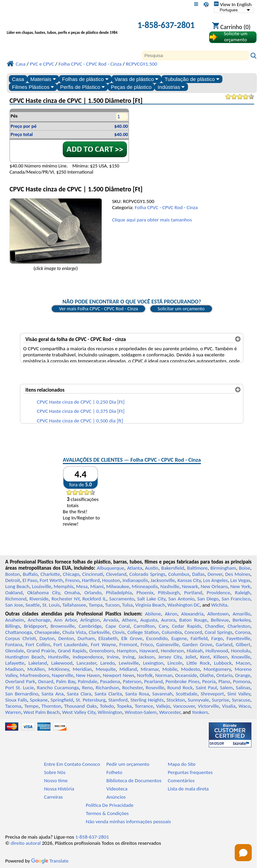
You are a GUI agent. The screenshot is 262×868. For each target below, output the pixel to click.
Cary (164, 626)
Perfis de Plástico (82, 87)
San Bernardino (22, 694)
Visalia (229, 706)
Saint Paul (206, 688)
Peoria (209, 681)
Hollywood (217, 651)
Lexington (153, 663)
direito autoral (26, 843)
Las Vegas (240, 580)
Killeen (221, 657)
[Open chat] (243, 853)
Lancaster (86, 663)
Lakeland (38, 663)
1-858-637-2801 (166, 25)
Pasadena (110, 681)
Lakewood (62, 663)
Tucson (112, 605)
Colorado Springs (147, 574)
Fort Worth (51, 580)
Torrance (144, 706)
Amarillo (242, 614)
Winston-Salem (141, 712)
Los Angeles (216, 580)
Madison (14, 669)
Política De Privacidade (110, 805)
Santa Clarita (108, 694)
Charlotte (50, 574)
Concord (193, 632)
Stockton (176, 700)
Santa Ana (53, 694)
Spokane (39, 700)
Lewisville (129, 663)
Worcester (170, 712)
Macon (243, 663)
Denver (215, 574)
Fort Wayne (103, 645)
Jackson (147, 657)
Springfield (62, 700)
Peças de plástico (131, 87)
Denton (66, 638)
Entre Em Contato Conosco (72, 764)
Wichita (219, 605)
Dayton (47, 638)
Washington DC (184, 605)
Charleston (239, 626)
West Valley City (79, 712)
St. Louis (51, 605)
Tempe (31, 706)
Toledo (107, 706)
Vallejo (163, 706)
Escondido (157, 638)
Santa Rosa (137, 694)
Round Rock (180, 688)
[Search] (195, 56)
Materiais (43, 79)
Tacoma (13, 706)
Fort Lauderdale (71, 645)
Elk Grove (132, 638)
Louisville (42, 586)
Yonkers (200, 712)
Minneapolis (145, 586)
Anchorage (39, 620)
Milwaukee (118, 586)
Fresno (72, 580)
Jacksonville (163, 580)
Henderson (173, 651)
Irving (128, 657)
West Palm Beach (42, 712)
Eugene (179, 638)
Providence (219, 593)
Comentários (181, 781)
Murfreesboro (34, 675)
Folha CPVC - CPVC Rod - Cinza (166, 207)
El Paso (30, 580)
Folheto (114, 772)
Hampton (127, 651)
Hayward (149, 651)
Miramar (150, 669)
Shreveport (212, 694)
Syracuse (241, 700)
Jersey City (170, 657)
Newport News (118, 675)
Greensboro (101, 651)
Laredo (107, 663)
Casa (18, 79)
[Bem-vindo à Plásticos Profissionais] (65, 26)
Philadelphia (119, 593)
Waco (244, 706)
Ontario (224, 675)
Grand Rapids (72, 651)
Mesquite (105, 669)
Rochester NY (65, 599)
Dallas (198, 574)
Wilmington (110, 712)
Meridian (82, 669)
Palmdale (88, 681)
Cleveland (116, 574)
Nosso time (56, 781)
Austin (152, 568)
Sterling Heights (147, 700)
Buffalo (30, 574)
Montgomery (217, 669)
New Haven (88, 675)
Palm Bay (65, 681)
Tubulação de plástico (192, 79)
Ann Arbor (65, 620)
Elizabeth (108, 638)
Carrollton (144, 626)
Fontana (14, 645)
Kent (205, 657)
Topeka (125, 706)
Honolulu (241, 651)
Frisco (147, 645)
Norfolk (145, 675)
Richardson (107, 688)
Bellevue (220, 620)
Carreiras (53, 797)
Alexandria (192, 614)
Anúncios (116, 797)
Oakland (14, 593)
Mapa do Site (182, 764)
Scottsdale (186, 694)
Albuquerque (111, 568)
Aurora (168, 620)
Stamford (118, 700)
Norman (164, 675)
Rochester (132, 688)
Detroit (13, 580)
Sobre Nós (55, 772)
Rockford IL (94, 599)
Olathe (207, 675)
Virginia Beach (150, 605)
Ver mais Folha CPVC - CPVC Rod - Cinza (99, 309)
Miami (97, 586)
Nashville (170, 586)
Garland (224, 645)
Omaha (72, 593)
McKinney (59, 669)
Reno (87, 688)
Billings (12, 626)
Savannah (162, 694)
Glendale (14, 651)
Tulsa (127, 605)
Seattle (32, 605)
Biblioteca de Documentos (134, 781)
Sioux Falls (16, 700)
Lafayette (15, 663)
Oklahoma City (43, 593)
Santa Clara (79, 694)
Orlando (93, 593)
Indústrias (171, 87)
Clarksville (99, 632)
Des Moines (238, 574)
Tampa (96, 605)
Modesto (191, 669)
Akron (171, 614)
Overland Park (20, 681)
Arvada (111, 620)
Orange (243, 675)
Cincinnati (93, 574)
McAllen (36, 669)
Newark (190, 586)
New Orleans (214, 586)
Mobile (170, 669)
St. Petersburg (91, 700)
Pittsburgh (169, 593)
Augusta (149, 620)
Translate (50, 861)
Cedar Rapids (186, 626)
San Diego (208, 599)
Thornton (51, 706)
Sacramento (122, 599)
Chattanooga (18, 632)
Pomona (242, 681)
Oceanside (186, 675)
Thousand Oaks (81, 706)
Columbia (172, 632)
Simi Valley (239, 694)
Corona (243, 632)
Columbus (179, 574)
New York (240, 586)
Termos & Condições (107, 813)
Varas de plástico (137, 79)
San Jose (14, 605)
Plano (224, 681)
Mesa (82, 586)
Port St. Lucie (19, 688)
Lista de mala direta (188, 789)
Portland (193, 593)
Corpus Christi (20, 638)
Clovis (119, 632)
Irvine (113, 657)
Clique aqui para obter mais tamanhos (152, 220)
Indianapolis (135, 580)
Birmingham (223, 568)
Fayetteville (238, 638)
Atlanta (134, 568)
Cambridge (90, 626)
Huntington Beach (25, 657)
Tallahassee (74, 605)
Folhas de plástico (85, 79)
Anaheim (14, 620)
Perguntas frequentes (190, 772)
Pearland (154, 681)
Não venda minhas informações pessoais (128, 822)
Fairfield (199, 638)
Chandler (214, 626)
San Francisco (236, 599)
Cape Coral (118, 626)
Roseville (155, 688)
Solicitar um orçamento (181, 309)
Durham (86, 638)
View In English (233, 4)
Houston (111, 580)
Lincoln (175, 663)
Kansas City (189, 580)
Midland (128, 669)
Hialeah (195, 651)
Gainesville (168, 645)
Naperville (63, 675)
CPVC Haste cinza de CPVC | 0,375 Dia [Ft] (81, 411)
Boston (12, 574)
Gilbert (243, 645)
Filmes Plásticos (33, 87)
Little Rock (198, 663)
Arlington (90, 620)
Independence (88, 657)
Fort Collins (38, 645)
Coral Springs (219, 632)
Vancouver (184, 706)
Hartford (91, 580)
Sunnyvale (198, 700)
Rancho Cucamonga (58, 688)
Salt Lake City (151, 599)
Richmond (16, 599)
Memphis (64, 586)
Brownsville (63, 626)
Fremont (128, 645)
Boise (244, 568)
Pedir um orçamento (128, 764)
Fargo (217, 638)
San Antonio (181, 599)
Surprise (221, 700)
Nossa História (59, 789)
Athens (129, 620)
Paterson (132, 681)
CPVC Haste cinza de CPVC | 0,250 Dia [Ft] (81, 402)
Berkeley (242, 620)
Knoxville (241, 657)
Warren (13, 712)
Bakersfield (172, 568)
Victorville (208, 706)
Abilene (153, 614)
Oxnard (46, 681)
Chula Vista (74, 632)
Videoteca (117, 789)
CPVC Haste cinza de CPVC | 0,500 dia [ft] (80, 421)
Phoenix (145, 593)
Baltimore (197, 568)
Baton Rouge (193, 620)
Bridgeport (35, 626)
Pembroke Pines (182, 681)
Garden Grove (197, 645)
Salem (226, 688)
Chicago (71, 574)
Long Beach (17, 586)
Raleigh (242, 593)
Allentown (218, 614)
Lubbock (223, 663)
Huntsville (59, 657)
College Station (143, 632)
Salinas (243, 688)
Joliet (191, 657)
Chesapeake (47, 632)
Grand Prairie (41, 651)
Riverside (39, 599)
